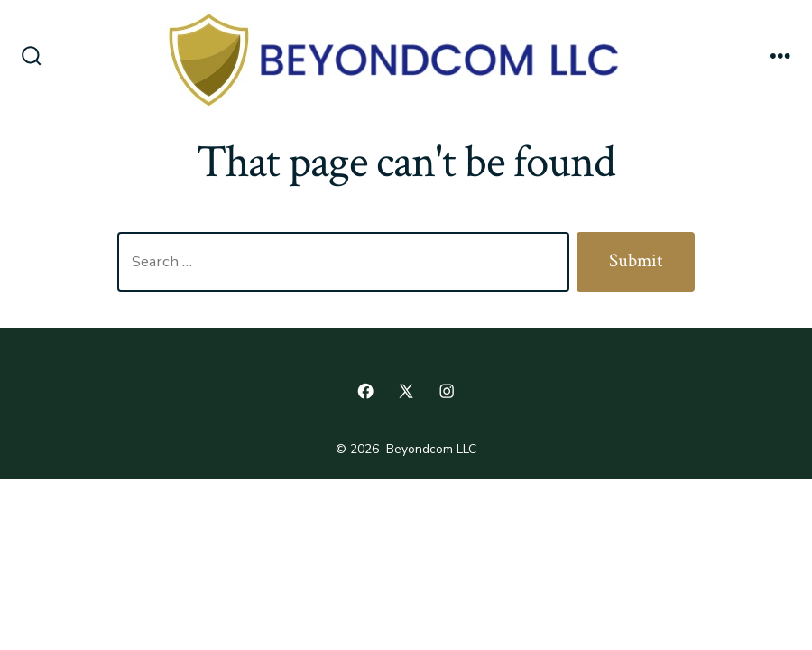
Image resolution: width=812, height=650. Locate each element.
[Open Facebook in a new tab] (365, 391)
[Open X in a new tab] (406, 391)
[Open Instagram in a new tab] (447, 391)
